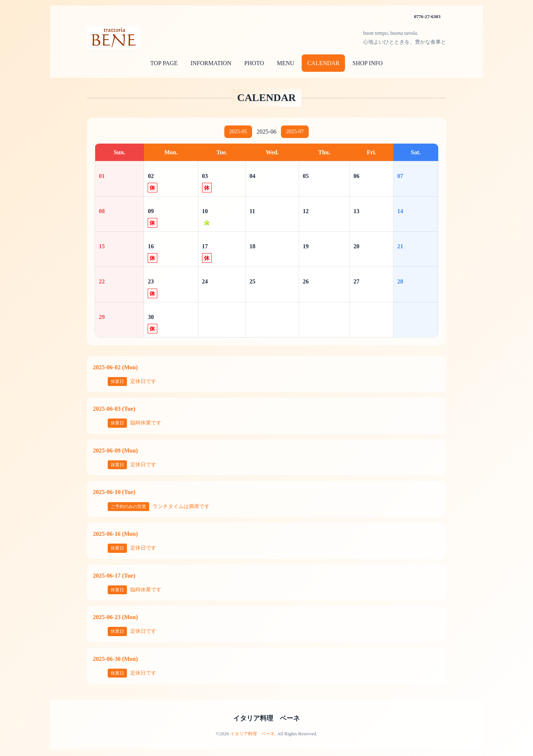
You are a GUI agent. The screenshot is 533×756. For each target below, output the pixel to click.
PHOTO (254, 63)
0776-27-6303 (426, 16)
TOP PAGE (164, 63)
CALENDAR (323, 63)
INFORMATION (211, 63)
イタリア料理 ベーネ (266, 719)
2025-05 (236, 132)
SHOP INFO (368, 63)
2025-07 (297, 132)
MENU (286, 63)
